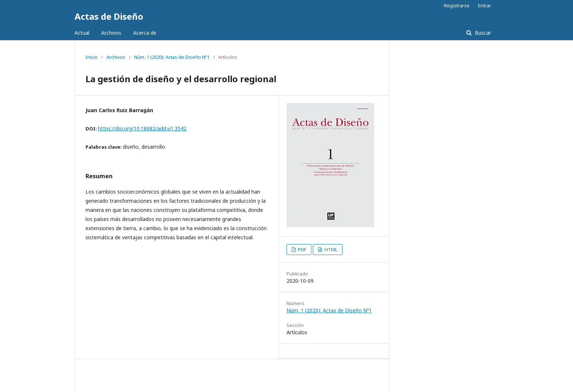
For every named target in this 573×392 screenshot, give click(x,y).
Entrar (485, 5)
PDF (301, 250)
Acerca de (145, 33)
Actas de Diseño (109, 16)
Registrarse (457, 5)
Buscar (482, 33)
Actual (82, 33)
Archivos (111, 33)
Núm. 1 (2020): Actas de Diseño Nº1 (172, 57)
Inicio (92, 57)
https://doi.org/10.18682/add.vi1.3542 (142, 128)
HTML (330, 250)
